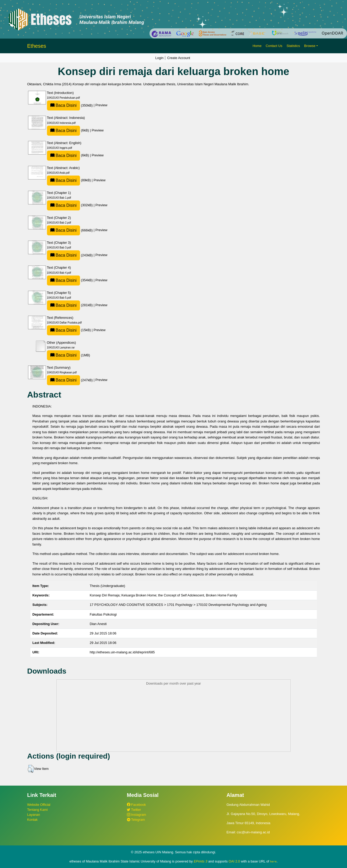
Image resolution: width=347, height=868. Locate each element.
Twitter (134, 810)
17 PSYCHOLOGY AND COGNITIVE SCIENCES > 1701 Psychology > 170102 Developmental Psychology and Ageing (178, 605)
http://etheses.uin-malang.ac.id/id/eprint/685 (122, 652)
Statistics (293, 46)
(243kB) (70, 255)
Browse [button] (310, 46)
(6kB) (68, 130)
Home (257, 46)
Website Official (39, 805)
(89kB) (69, 180)
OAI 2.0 (234, 861)
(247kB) (70, 380)
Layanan (34, 815)
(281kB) (70, 305)
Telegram (136, 820)
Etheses (37, 46)
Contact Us (274, 46)
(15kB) (69, 330)
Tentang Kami (38, 810)
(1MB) (69, 355)
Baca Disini (63, 105)
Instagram (137, 815)
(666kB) (70, 230)
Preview (102, 105)
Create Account (179, 58)
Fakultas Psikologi (103, 614)
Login (159, 58)
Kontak (33, 820)
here (273, 861)
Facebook (137, 805)
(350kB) (70, 105)
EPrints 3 (201, 861)
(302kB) (70, 205)
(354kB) (70, 280)
